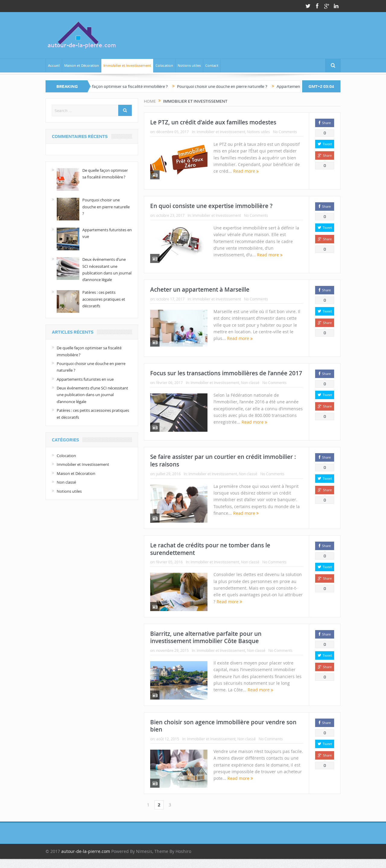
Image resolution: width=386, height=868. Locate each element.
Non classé (250, 383)
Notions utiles (189, 66)
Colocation (164, 66)
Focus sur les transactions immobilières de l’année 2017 (226, 373)
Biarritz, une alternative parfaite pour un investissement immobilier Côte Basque (206, 637)
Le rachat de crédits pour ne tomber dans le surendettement (210, 549)
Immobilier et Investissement (127, 66)
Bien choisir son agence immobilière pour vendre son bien (223, 726)
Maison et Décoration (82, 66)
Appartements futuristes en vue (85, 379)
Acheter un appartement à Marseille (200, 290)
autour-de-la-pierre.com (86, 851)
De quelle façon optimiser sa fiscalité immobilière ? (126, 86)
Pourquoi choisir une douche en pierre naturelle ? (228, 86)
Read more (246, 171)
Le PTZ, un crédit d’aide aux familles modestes (213, 122)
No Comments (285, 132)
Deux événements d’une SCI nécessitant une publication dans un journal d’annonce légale (92, 395)
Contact (212, 66)
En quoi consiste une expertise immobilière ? (211, 206)
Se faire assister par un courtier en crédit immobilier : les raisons (223, 461)
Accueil (54, 66)
